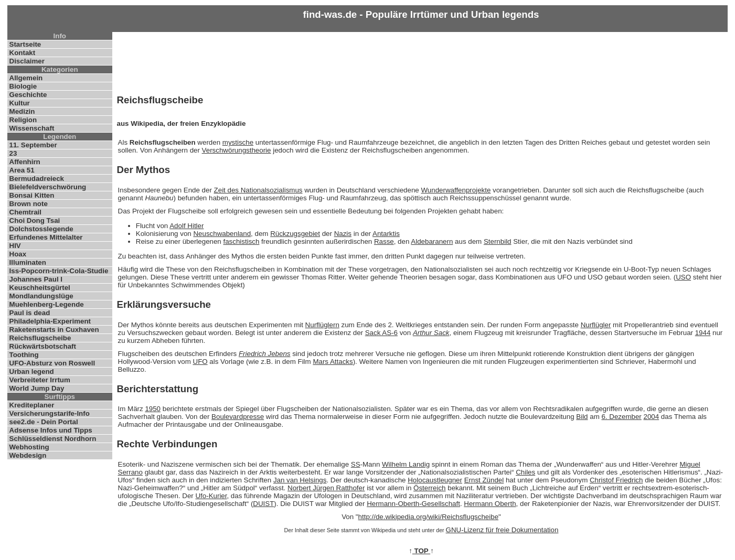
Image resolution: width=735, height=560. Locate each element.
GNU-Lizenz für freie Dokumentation (502, 530)
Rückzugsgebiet (295, 234)
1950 (153, 409)
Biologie (23, 86)
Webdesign (28, 455)
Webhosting (29, 447)
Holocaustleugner (435, 480)
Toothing (24, 355)
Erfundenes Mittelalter (46, 237)
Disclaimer (27, 61)
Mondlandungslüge (41, 296)
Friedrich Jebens (265, 354)
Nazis (343, 234)
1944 (703, 333)
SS (356, 464)
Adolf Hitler (187, 226)
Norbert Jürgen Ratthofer (326, 488)
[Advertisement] (421, 61)
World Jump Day (37, 388)
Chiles (525, 472)
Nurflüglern (322, 325)
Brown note (29, 204)
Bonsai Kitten (32, 195)
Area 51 (22, 170)
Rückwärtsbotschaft (43, 346)
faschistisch (241, 241)
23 (13, 153)
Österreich (429, 488)
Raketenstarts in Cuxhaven (54, 330)
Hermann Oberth (490, 504)
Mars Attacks (333, 362)
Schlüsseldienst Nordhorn (53, 439)
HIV (15, 246)
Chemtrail (25, 212)
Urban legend (32, 371)
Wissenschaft (32, 128)
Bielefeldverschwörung (48, 187)
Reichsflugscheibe (40, 338)
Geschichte (28, 95)
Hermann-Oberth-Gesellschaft (413, 504)
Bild (582, 417)
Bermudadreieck (37, 179)
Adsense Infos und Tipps (51, 430)
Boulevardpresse (238, 417)
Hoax (18, 254)
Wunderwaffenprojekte (456, 190)
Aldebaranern (432, 241)
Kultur (20, 103)
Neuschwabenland (222, 234)
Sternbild (498, 241)
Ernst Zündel (484, 480)
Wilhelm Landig (406, 464)
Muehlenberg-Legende (47, 304)
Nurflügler (596, 325)
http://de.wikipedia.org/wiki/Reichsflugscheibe (428, 517)
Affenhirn (25, 162)
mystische (238, 142)
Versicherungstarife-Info (50, 413)
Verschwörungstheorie (237, 150)
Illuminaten (28, 262)
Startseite (25, 44)
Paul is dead (30, 313)
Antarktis (386, 234)
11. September (33, 145)
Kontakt (23, 53)
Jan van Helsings (300, 480)
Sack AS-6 (381, 333)
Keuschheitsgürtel (40, 288)
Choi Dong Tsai (35, 220)
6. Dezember (621, 417)
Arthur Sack (431, 333)
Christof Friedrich (616, 480)
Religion (23, 120)
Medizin (22, 111)
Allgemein (26, 78)
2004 (651, 417)
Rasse (384, 241)
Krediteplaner (32, 405)
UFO (200, 362)
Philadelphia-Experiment (50, 321)
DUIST (263, 504)
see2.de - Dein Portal (44, 422)
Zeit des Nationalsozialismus (258, 190)
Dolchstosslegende (41, 229)
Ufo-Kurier (211, 496)
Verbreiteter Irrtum (40, 380)
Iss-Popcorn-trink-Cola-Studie (59, 271)
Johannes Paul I (36, 279)
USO (683, 277)
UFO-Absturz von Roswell (52, 363)
